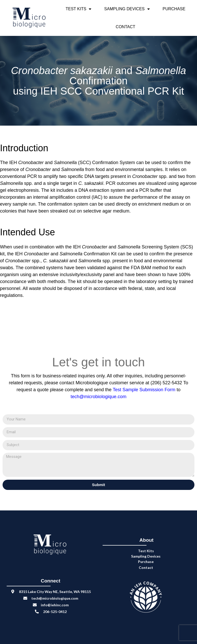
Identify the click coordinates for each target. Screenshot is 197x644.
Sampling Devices (127, 9)
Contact (125, 27)
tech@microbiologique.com (98, 397)
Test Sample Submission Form (145, 390)
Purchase (174, 9)
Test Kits (79, 9)
